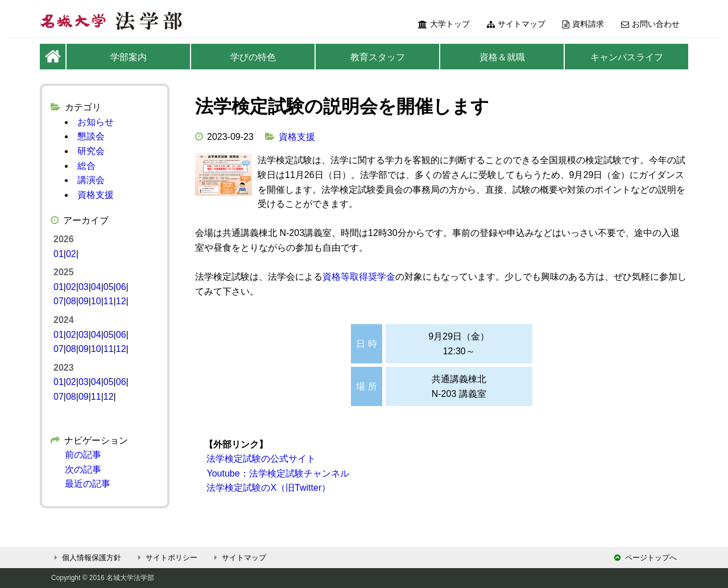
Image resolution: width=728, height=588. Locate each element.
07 (59, 301)
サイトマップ (516, 24)
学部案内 (129, 57)
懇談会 (91, 136)
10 (96, 301)
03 (84, 287)
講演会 (91, 180)
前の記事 (83, 455)
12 (121, 301)
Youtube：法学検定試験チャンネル (277, 473)
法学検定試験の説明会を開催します (342, 106)
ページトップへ (646, 558)
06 (121, 287)
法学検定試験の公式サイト (260, 459)
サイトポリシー (166, 558)
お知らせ (96, 122)
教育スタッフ (378, 57)
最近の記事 (88, 484)
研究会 (91, 151)
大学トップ (444, 24)
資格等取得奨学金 (359, 277)
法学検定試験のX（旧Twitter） (267, 488)
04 (96, 287)
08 (71, 301)
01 (59, 254)
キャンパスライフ (627, 57)
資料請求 (583, 24)
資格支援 (297, 137)
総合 (86, 166)
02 (71, 254)
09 (84, 301)
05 (109, 287)
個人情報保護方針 (86, 558)
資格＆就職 (502, 57)
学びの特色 (253, 57)
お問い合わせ (650, 24)
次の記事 (83, 469)
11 (109, 301)
